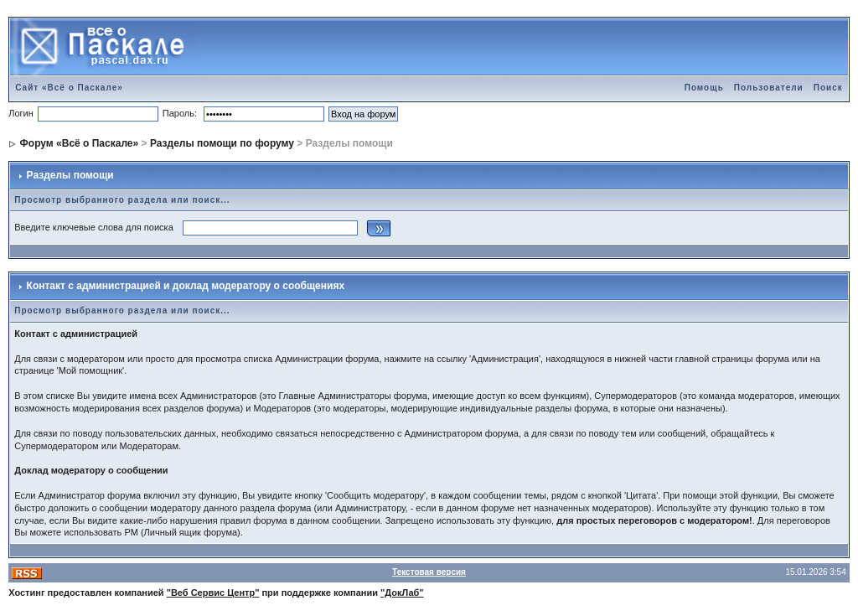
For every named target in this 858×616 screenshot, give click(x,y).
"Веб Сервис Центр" (213, 593)
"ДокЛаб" (402, 593)
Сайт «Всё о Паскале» (69, 88)
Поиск (828, 88)
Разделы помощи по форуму (222, 143)
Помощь (704, 88)
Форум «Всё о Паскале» (80, 143)
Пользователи (769, 88)
